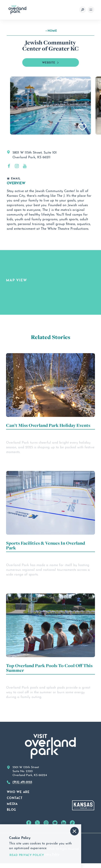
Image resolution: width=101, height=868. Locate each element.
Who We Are (18, 791)
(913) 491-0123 (22, 782)
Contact (15, 798)
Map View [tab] (16, 280)
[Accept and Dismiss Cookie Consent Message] (74, 831)
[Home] (17, 10)
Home (51, 30)
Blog (11, 809)
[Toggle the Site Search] (83, 10)
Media (12, 803)
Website (51, 62)
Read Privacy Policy (27, 855)
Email (14, 178)
